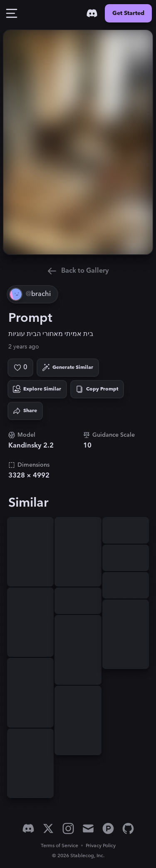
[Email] (88, 828)
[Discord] (92, 13)
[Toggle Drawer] (12, 13)
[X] (48, 828)
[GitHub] (128, 828)
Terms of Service (59, 846)
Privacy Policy (101, 846)
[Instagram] (68, 828)
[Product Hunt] (108, 828)
